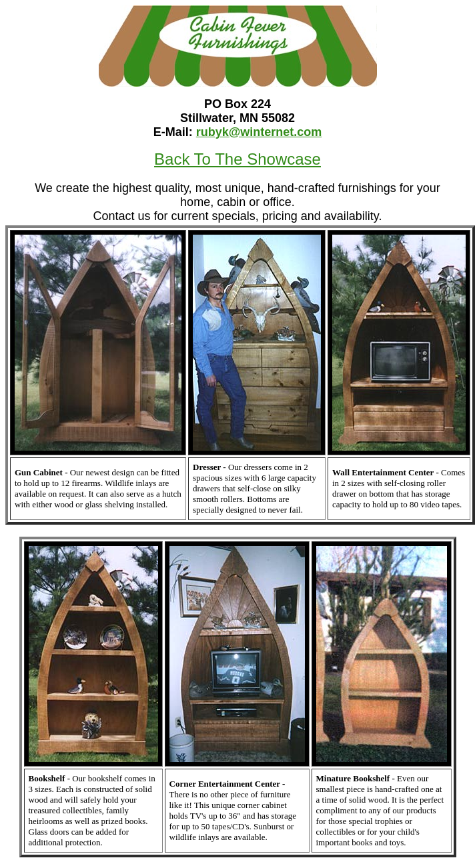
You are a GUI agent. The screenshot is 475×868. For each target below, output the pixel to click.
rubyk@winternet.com (259, 132)
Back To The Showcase (238, 159)
